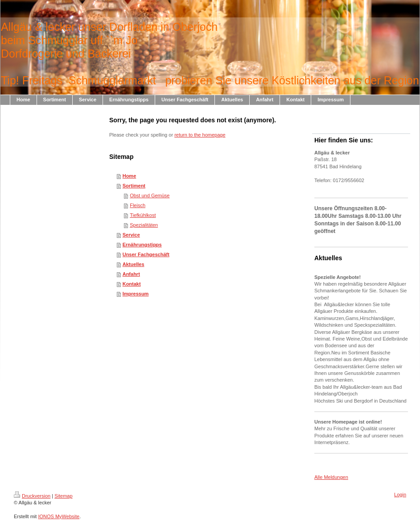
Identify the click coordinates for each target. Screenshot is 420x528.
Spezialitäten (144, 225)
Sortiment (134, 186)
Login (400, 495)
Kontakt (132, 284)
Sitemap (63, 496)
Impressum (136, 294)
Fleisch (138, 205)
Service (131, 235)
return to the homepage (200, 135)
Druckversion (32, 496)
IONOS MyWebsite (59, 516)
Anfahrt (131, 274)
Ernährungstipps (142, 245)
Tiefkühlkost (143, 215)
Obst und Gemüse (150, 195)
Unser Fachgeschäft (146, 254)
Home (130, 176)
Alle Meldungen (331, 477)
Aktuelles (134, 264)
